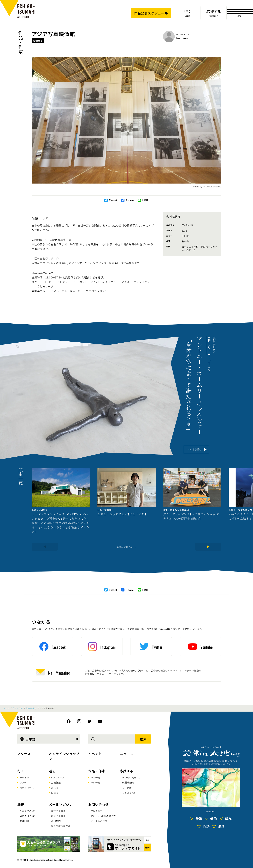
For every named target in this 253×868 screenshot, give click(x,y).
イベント (95, 754)
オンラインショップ (64, 754)
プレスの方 (97, 811)
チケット (24, 777)
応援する (127, 771)
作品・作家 (21, 42)
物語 (206, 827)
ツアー (23, 782)
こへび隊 (127, 788)
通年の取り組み (28, 816)
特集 (199, 818)
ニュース (126, 754)
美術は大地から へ (126, 547)
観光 (228, 818)
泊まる (55, 793)
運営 (221, 827)
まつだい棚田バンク (133, 777)
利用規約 (56, 821)
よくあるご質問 (99, 821)
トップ (6, 708)
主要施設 (56, 782)
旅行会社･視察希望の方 (103, 816)
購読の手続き (58, 811)
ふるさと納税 (129, 793)
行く (21, 771)
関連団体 (24, 821)
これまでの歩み (28, 811)
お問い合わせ (99, 804)
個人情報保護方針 (61, 826)
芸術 (214, 818)
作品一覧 (30, 708)
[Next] (208, 547)
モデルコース (27, 788)
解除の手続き (58, 816)
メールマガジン (61, 804)
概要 (21, 804)
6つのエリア (58, 777)
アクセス (24, 754)
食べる (55, 788)
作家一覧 (95, 782)
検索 (143, 739)
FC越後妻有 (128, 782)
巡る (52, 771)
